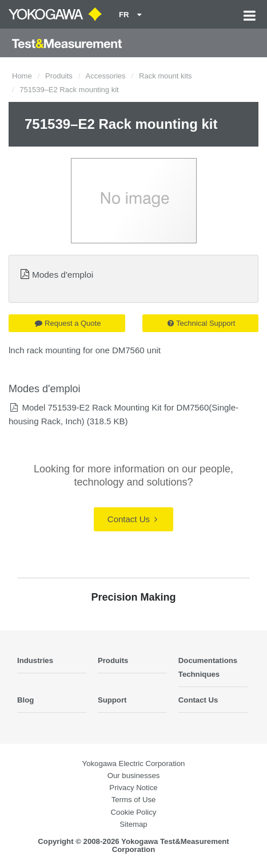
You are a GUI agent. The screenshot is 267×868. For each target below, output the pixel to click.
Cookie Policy (134, 812)
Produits (59, 76)
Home (22, 76)
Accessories (106, 76)
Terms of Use (134, 800)
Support (112, 700)
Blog (25, 700)
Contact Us (132, 519)
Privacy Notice (133, 788)
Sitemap (133, 824)
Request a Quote (68, 323)
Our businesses (134, 776)
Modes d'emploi (63, 275)
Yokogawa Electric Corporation (134, 764)
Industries (35, 660)
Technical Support (201, 323)
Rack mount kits (165, 76)
